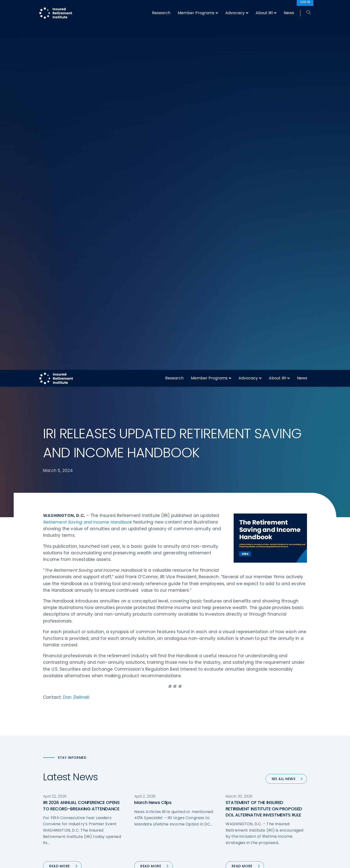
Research (174, 8)
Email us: (51, 803)
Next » (220, 525)
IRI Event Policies (262, 774)
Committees (191, 783)
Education (120, 792)
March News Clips (153, 425)
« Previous (134, 525)
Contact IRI (258, 765)
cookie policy (208, 860)
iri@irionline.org (84, 803)
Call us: (49, 795)
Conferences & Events (131, 774)
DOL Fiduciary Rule (195, 747)
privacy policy (183, 860)
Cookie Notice (260, 792)
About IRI (277, 8)
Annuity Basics (192, 765)
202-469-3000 (82, 795)
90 (205, 525)
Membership (191, 792)
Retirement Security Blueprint (205, 774)
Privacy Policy (260, 783)
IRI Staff (255, 756)
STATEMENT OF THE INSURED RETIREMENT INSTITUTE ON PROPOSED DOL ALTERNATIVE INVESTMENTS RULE (264, 432)
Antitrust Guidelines (265, 801)
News (302, 8)
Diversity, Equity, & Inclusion (135, 765)
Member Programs (209, 8)
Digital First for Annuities (200, 756)
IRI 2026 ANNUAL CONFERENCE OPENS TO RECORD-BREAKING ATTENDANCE (81, 429)
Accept (228, 860)
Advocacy (248, 8)
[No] (344, 860)
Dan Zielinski (76, 320)
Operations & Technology (133, 756)
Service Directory (194, 801)
